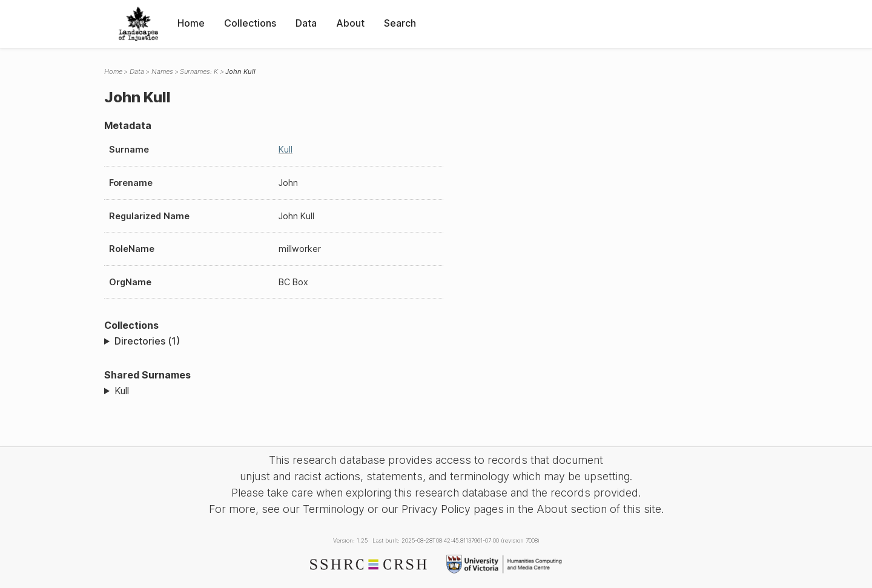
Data (306, 23)
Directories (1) (147, 341)
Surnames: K (199, 71)
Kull (286, 149)
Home (191, 23)
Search (400, 23)
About (350, 23)
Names (162, 71)
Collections (250, 23)
